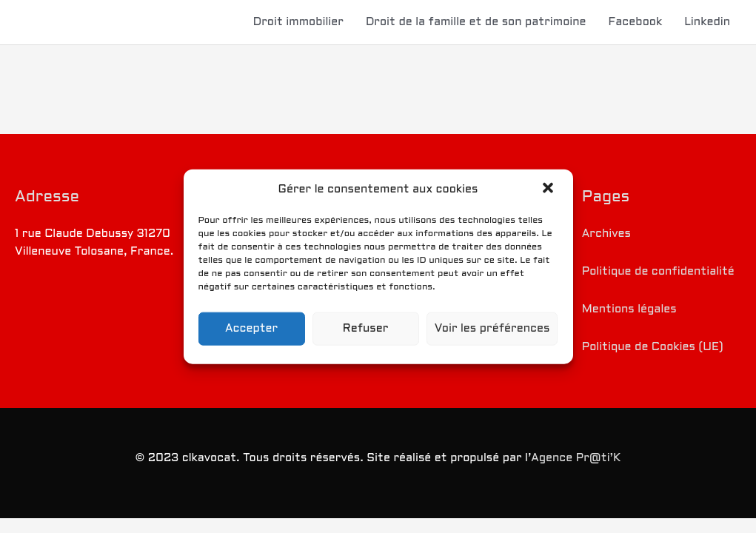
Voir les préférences (492, 329)
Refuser (366, 329)
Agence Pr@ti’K (576, 458)
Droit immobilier (298, 22)
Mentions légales (629, 309)
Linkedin (707, 22)
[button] (549, 190)
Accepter (251, 329)
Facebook (636, 22)
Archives (606, 234)
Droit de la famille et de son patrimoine (476, 22)
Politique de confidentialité (658, 272)
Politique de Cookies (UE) (653, 347)
